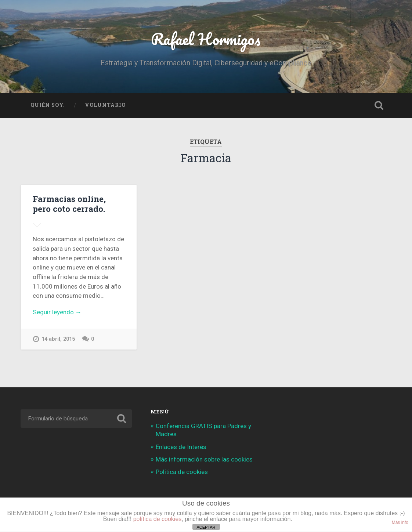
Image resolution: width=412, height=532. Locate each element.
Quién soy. (48, 105)
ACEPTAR (206, 527)
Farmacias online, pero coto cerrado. (69, 204)
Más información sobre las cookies (204, 459)
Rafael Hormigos (206, 39)
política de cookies (158, 519)
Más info (400, 522)
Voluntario (105, 105)
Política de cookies (182, 472)
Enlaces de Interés (181, 447)
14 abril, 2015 (58, 339)
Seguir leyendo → (57, 312)
